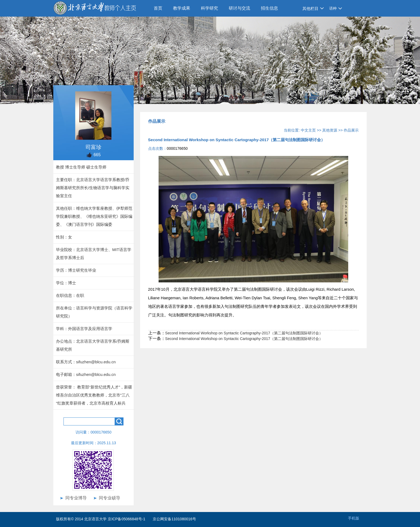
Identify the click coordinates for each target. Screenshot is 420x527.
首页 (158, 8)
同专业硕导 (110, 498)
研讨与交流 (239, 8)
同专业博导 (76, 498)
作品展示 (351, 130)
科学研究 (209, 8)
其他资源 (330, 130)
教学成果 (182, 8)
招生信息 (269, 8)
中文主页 (308, 130)
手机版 (354, 518)
